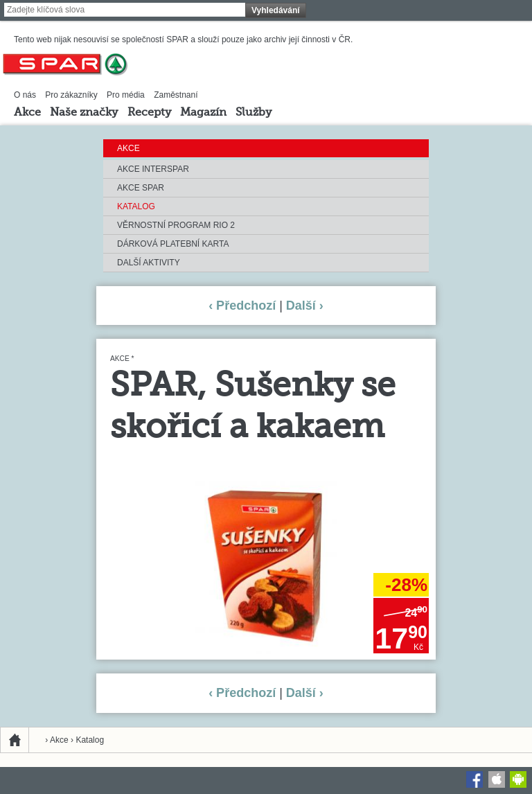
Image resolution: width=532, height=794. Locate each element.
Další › (305, 306)
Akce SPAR (141, 188)
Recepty (149, 113)
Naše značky (84, 113)
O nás (25, 95)
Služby (254, 113)
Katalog (136, 206)
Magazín (203, 113)
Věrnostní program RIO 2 (176, 225)
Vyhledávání (276, 10)
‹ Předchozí (242, 306)
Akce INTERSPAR (153, 169)
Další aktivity (149, 263)
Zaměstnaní (176, 95)
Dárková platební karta (173, 244)
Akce (27, 113)
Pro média (126, 95)
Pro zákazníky (71, 95)
